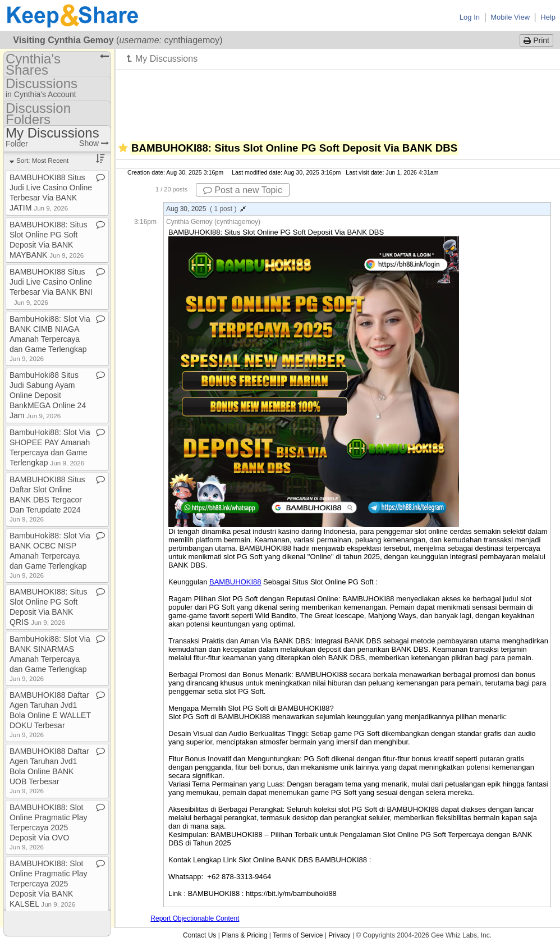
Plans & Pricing (244, 935)
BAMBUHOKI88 (235, 582)
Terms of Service (298, 935)
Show (94, 143)
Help (548, 17)
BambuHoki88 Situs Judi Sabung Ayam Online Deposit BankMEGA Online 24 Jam (48, 395)
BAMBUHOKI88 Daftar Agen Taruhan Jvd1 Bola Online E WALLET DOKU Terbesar (50, 714)
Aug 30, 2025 (206, 209)
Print (536, 40)
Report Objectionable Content (195, 918)
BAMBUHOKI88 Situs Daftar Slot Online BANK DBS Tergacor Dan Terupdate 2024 (47, 499)
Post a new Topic (243, 190)
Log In (470, 17)
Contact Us (199, 935)
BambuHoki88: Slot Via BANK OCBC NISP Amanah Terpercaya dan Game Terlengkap (50, 555)
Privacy (339, 935)
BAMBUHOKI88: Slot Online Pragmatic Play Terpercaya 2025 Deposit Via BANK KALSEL (49, 884)
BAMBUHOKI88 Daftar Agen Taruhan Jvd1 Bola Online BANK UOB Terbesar (49, 771)
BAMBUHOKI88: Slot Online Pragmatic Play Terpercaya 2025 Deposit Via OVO (49, 827)
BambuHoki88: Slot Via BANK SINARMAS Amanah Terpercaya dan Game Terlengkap (50, 658)
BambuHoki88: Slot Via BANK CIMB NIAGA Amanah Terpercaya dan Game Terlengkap (50, 338)
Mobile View (510, 17)
